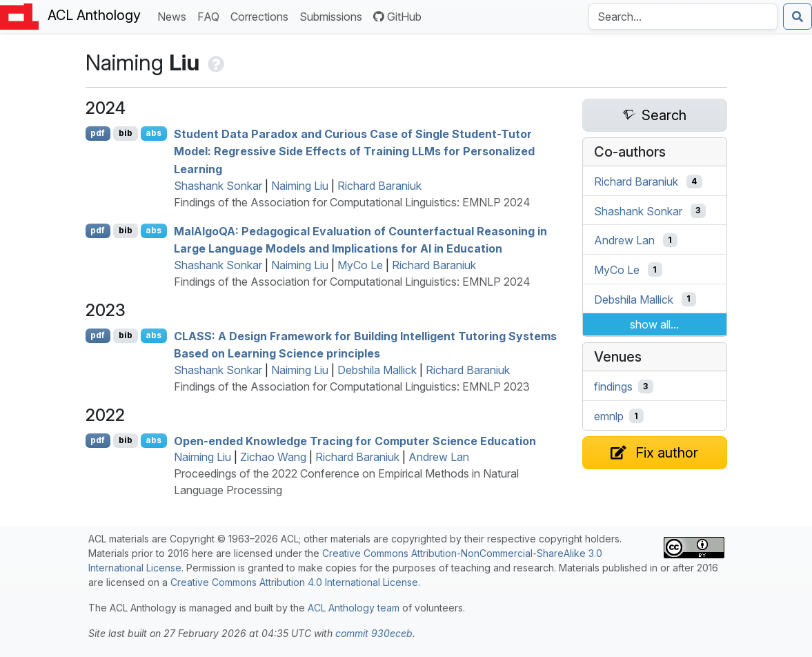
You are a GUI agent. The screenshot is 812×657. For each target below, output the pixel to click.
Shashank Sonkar (218, 186)
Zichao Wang (273, 457)
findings (613, 386)
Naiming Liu (300, 186)
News (175, 16)
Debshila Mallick (377, 370)
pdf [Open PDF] (98, 133)
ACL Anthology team (354, 608)
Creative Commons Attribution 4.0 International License (294, 582)
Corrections (262, 16)
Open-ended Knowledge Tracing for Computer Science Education (355, 440)
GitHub (397, 17)
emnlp (609, 416)
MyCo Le (360, 265)
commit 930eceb (374, 633)
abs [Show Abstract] (154, 133)
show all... (654, 324)
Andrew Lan (439, 457)
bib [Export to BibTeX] (126, 133)
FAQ (211, 16)
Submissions (334, 16)
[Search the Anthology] (683, 17)
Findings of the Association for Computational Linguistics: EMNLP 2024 (352, 202)
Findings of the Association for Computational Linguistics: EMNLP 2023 (352, 386)
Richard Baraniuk (379, 186)
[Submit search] (798, 17)
